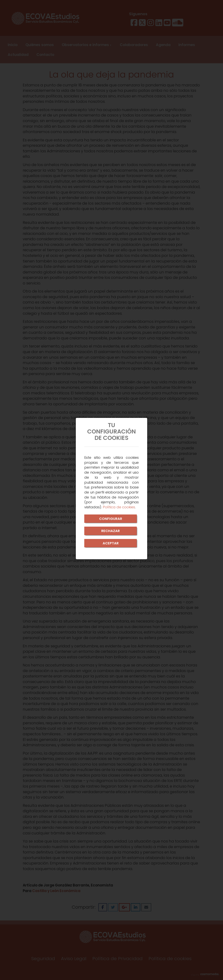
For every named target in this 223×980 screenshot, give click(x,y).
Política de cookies (119, 507)
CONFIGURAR (111, 519)
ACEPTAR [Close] (111, 543)
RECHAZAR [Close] (111, 531)
